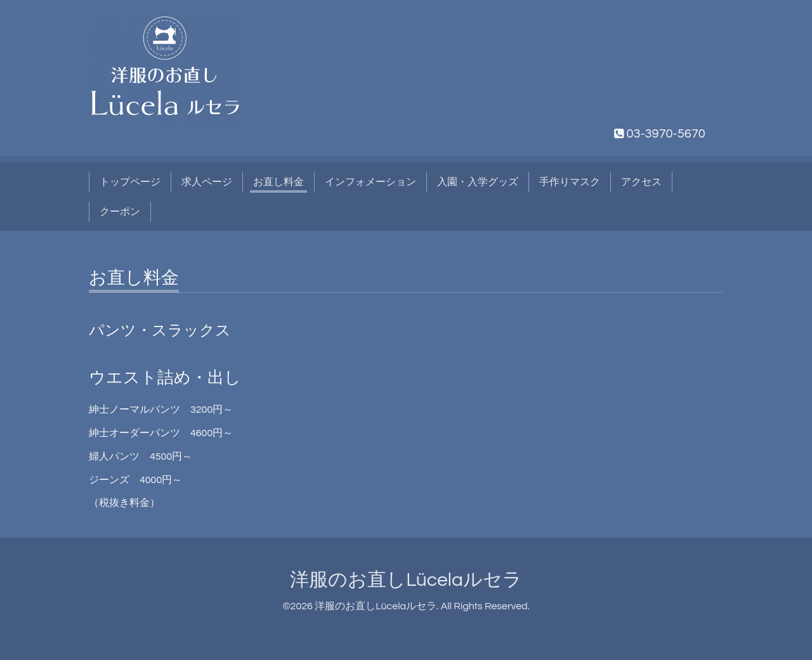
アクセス (641, 182)
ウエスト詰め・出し (165, 378)
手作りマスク (570, 182)
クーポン (120, 212)
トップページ (130, 182)
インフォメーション (370, 182)
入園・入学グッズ (478, 182)
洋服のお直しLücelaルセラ (406, 580)
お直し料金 (278, 182)
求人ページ (207, 182)
